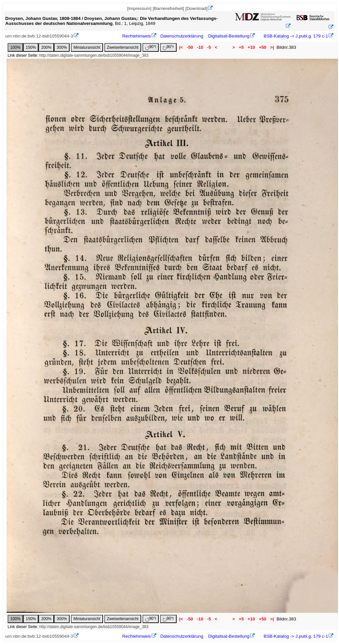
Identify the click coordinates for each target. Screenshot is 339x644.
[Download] (196, 8)
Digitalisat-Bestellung (229, 36)
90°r (168, 47)
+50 (262, 47)
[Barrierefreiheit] (169, 8)
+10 (251, 47)
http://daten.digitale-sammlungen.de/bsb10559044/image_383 (94, 55)
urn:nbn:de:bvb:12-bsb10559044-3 (39, 36)
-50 (190, 47)
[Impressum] (139, 8)
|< (181, 47)
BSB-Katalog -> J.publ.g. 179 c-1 (295, 36)
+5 (241, 47)
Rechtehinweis (137, 36)
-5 (209, 47)
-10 (200, 47)
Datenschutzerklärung (182, 36)
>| (272, 47)
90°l (151, 47)
